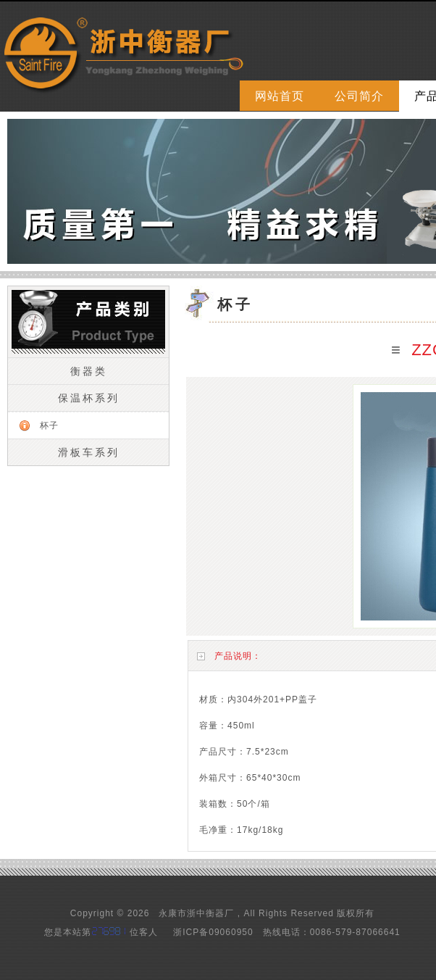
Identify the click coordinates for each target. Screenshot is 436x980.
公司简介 (359, 96)
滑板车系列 (89, 452)
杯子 (49, 425)
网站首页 (280, 96)
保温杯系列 (89, 398)
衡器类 (89, 371)
